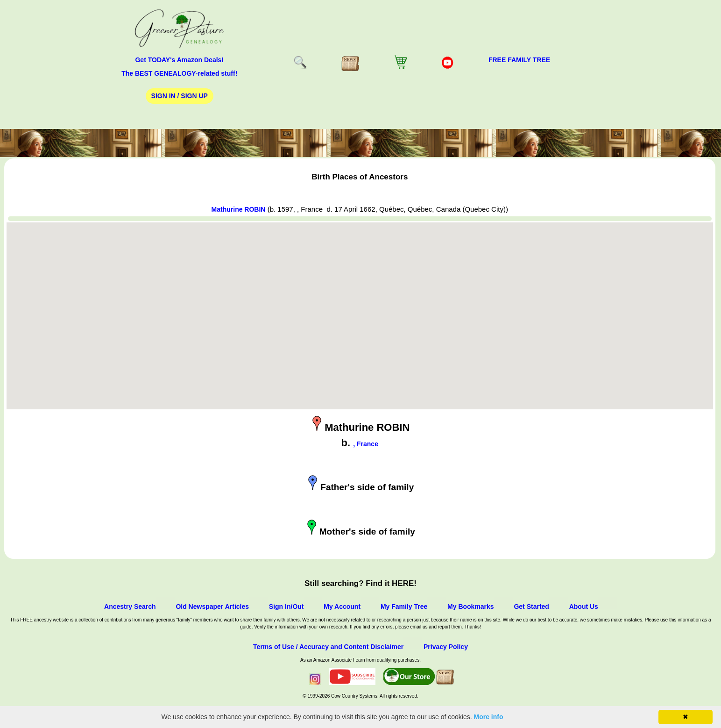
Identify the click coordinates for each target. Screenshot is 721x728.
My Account (342, 607)
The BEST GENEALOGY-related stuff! (179, 73)
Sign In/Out (286, 607)
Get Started (531, 607)
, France (366, 444)
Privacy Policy (446, 647)
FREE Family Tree (519, 60)
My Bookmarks (471, 607)
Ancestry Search (130, 607)
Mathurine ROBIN (239, 209)
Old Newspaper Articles (212, 607)
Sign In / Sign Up (180, 96)
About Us (584, 607)
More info (489, 717)
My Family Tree (404, 607)
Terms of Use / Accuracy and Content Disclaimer (328, 647)
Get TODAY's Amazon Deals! (179, 60)
